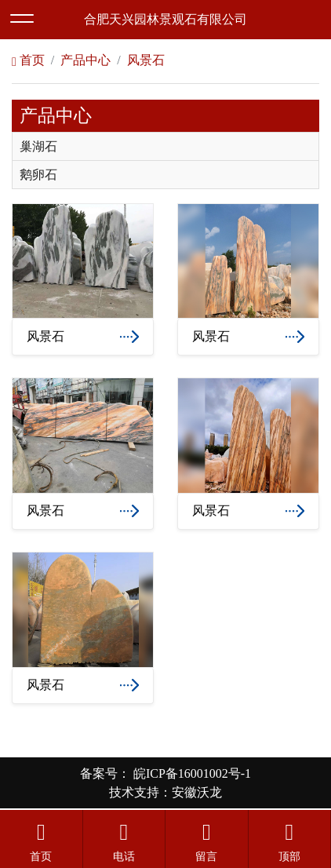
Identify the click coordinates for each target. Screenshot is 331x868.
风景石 (146, 60)
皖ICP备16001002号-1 (191, 773)
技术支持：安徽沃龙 (165, 792)
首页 (28, 60)
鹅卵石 (38, 175)
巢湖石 (38, 147)
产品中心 (85, 60)
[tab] (165, 146)
